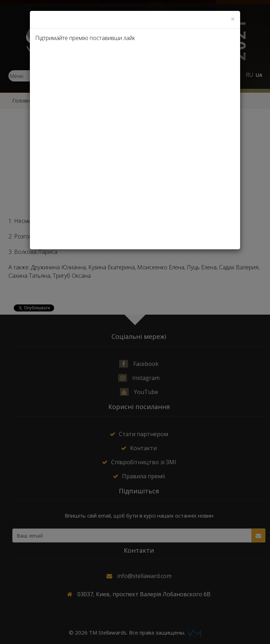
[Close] (233, 19)
